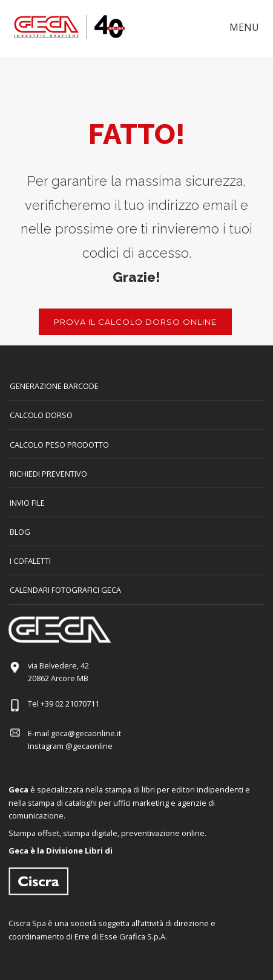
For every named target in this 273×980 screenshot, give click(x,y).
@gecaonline (89, 746)
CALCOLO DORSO (41, 415)
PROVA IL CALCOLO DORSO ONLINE (135, 322)
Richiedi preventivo (48, 474)
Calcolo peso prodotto (59, 445)
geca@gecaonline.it (86, 733)
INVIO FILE (27, 503)
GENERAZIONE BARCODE (54, 386)
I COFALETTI (30, 561)
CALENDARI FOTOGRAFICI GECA (65, 590)
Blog (20, 532)
